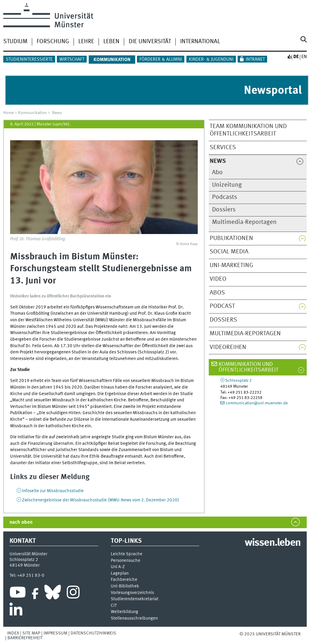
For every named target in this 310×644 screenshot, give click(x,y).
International (200, 42)
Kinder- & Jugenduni (211, 60)
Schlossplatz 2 (238, 381)
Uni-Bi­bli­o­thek (125, 586)
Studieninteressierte (29, 60)
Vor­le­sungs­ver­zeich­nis (132, 593)
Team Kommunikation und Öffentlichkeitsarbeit (248, 130)
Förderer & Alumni (161, 60)
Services (223, 148)
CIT (114, 606)
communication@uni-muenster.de (257, 403)
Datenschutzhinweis (93, 633)
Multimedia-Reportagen (244, 222)
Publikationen (231, 238)
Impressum (55, 633)
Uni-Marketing (231, 265)
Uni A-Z (118, 567)
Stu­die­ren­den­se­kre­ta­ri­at (135, 599)
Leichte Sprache (127, 554)
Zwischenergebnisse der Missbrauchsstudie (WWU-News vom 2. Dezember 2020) (101, 500)
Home (8, 113)
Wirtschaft (72, 60)
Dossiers (224, 210)
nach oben (21, 522)
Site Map (31, 633)
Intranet (255, 60)
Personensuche (126, 561)
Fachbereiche (124, 580)
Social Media (229, 252)
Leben (111, 42)
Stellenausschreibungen (134, 619)
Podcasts (225, 197)
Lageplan (120, 574)
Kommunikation (32, 113)
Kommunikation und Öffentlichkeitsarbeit (249, 367)
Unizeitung (227, 185)
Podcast (222, 306)
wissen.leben (273, 543)
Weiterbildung (124, 612)
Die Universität (150, 42)
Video (218, 279)
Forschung (53, 42)
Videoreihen (228, 347)
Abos (217, 293)
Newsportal (273, 91)
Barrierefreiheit (25, 638)
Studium (15, 42)
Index (13, 633)
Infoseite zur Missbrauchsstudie (53, 491)
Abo (217, 173)
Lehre (86, 42)
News (57, 113)
